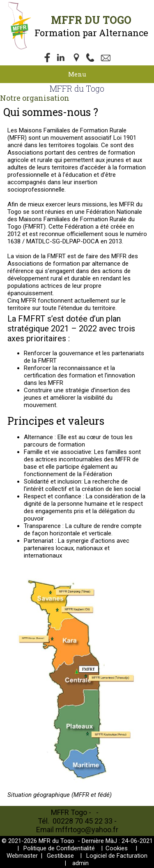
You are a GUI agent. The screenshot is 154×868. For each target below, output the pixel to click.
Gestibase (60, 856)
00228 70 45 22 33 (83, 821)
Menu (77, 74)
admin (80, 863)
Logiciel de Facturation (117, 856)
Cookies (117, 848)
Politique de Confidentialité (59, 848)
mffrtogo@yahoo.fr (87, 830)
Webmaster (22, 856)
